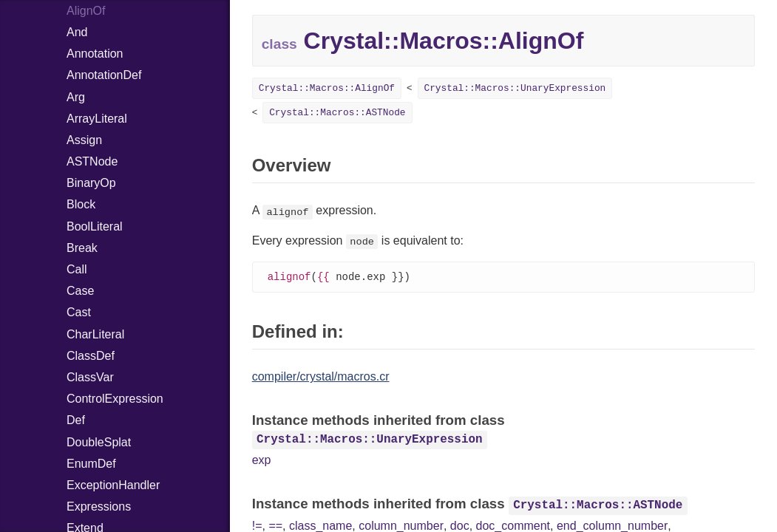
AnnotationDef (104, 75)
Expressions (99, 507)
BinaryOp (91, 183)
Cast (79, 312)
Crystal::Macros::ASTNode (337, 113)
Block (81, 204)
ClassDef (91, 356)
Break (82, 248)
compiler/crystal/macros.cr (321, 377)
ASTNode (92, 161)
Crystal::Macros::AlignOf (327, 88)
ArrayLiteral (97, 119)
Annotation (95, 54)
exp (262, 461)
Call (77, 269)
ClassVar (90, 377)
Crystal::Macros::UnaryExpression (515, 88)
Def (76, 420)
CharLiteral (95, 334)
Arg (76, 97)
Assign (84, 140)
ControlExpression (115, 399)
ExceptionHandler (113, 485)
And (77, 32)
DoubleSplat (99, 442)
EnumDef (91, 464)
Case (80, 291)
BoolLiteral (95, 226)
